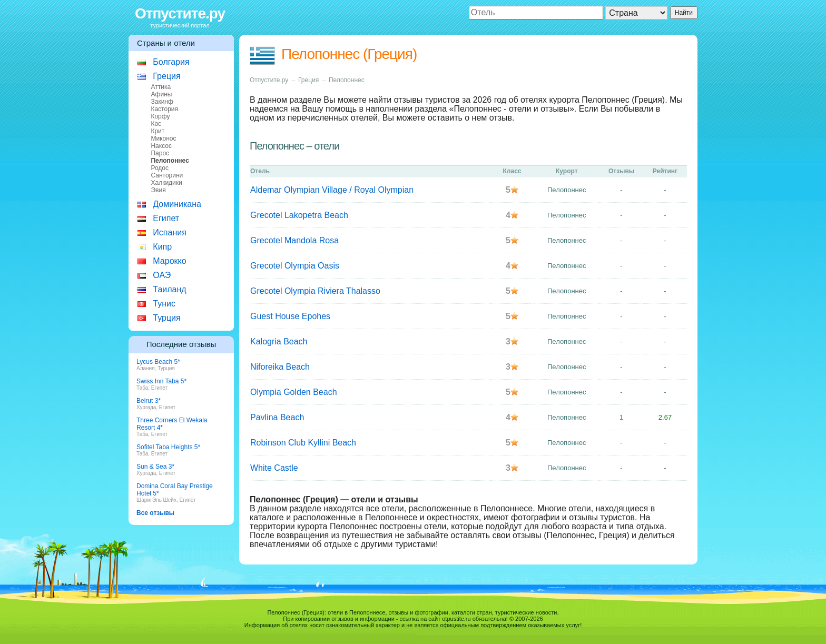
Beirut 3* (149, 401)
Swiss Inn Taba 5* (161, 381)
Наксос (161, 146)
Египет (166, 218)
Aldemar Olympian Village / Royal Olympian (332, 190)
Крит (158, 131)
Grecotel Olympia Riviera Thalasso (315, 291)
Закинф (162, 102)
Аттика (161, 87)
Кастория (164, 109)
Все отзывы (155, 513)
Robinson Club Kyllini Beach (303, 443)
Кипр (162, 247)
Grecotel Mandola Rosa (294, 240)
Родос (160, 168)
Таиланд (169, 289)
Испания (170, 232)
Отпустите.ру (180, 13)
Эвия (158, 190)
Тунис (164, 304)
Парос (160, 153)
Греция (166, 76)
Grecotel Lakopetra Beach (299, 215)
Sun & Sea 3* (155, 467)
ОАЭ (162, 275)
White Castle (274, 468)
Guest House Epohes (290, 316)
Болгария (171, 62)
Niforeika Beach (280, 367)
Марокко (169, 261)
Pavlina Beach (277, 417)
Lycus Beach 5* (158, 362)
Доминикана (177, 204)
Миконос (163, 138)
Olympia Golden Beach (294, 392)
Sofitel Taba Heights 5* (168, 447)
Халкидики (166, 183)
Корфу (160, 116)
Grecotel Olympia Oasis (295, 266)
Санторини (167, 175)
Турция (166, 318)
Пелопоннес (347, 80)
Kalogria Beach (279, 341)
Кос (156, 124)
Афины (161, 94)
